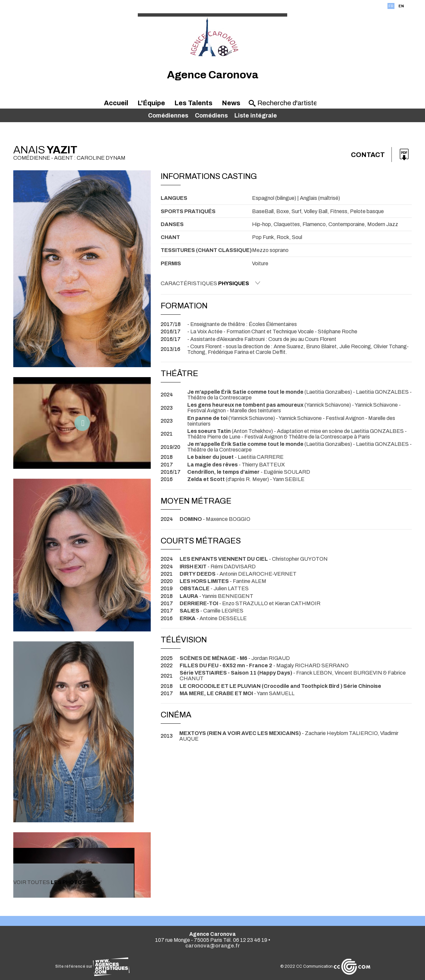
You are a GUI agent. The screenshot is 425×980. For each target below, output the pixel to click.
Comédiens (211, 116)
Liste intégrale (256, 116)
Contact (368, 155)
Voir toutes (55, 882)
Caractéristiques (211, 283)
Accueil (116, 103)
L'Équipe (151, 103)
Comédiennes (168, 116)
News (231, 103)
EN (401, 6)
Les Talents (193, 103)
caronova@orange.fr (213, 946)
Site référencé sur (92, 966)
